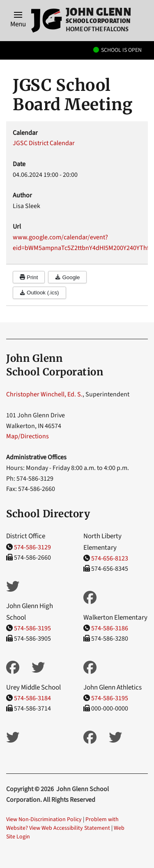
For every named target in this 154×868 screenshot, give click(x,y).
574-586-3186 (110, 628)
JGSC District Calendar (44, 143)
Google (67, 277)
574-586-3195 (32, 628)
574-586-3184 (32, 698)
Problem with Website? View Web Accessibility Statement (62, 824)
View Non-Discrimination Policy (44, 819)
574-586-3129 (32, 547)
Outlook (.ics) (39, 293)
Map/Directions (28, 436)
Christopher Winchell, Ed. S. (44, 394)
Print (29, 277)
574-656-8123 (110, 558)
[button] (18, 21)
